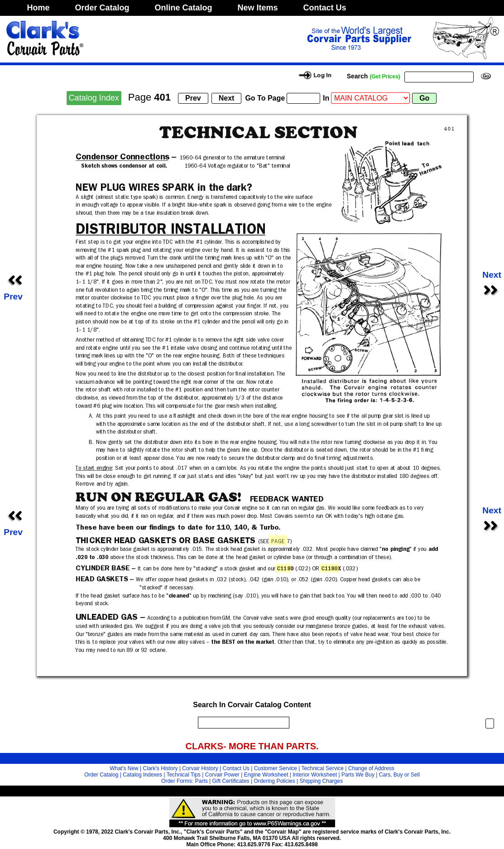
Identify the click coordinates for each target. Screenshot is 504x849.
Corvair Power (222, 775)
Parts (202, 781)
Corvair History (200, 768)
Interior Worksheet (315, 775)
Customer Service (276, 768)
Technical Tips (184, 775)
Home (38, 8)
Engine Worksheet (266, 775)
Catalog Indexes (142, 775)
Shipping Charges (321, 781)
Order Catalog (102, 8)
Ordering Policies (274, 781)
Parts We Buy (358, 775)
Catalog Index (94, 98)
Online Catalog (184, 8)
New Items (258, 8)
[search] (241, 723)
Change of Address (371, 768)
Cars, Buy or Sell (399, 775)
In (326, 98)
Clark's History (161, 768)
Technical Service (323, 768)
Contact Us (325, 8)
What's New (124, 768)
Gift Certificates (231, 781)
